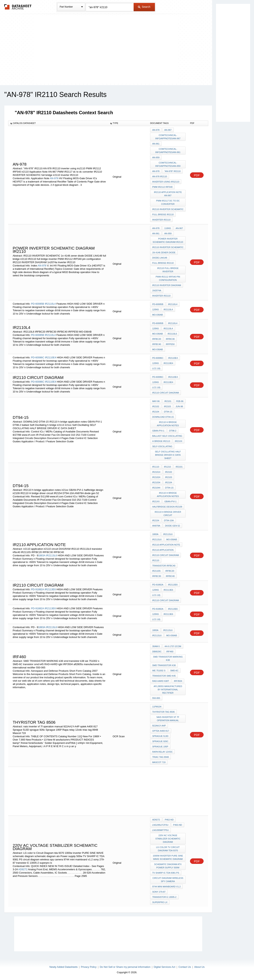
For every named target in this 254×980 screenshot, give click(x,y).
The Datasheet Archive (18, 7)
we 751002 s (159, 671)
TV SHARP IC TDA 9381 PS (166, 873)
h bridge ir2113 (161, 441)
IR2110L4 (50, 304)
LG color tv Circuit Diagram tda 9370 (168, 849)
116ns (168, 228)
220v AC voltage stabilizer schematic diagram (168, 839)
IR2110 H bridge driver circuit (168, 514)
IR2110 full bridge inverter (168, 270)
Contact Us (185, 967)
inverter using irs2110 (166, 182)
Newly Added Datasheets (64, 967)
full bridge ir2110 (163, 214)
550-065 (156, 698)
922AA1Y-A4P (159, 726)
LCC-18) (156, 368)
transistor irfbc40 (164, 566)
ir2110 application (163, 550)
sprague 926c (160, 741)
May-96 (156, 401)
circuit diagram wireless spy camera (168, 880)
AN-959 (156, 157)
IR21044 (156, 488)
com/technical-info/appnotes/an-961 (168, 151)
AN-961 (156, 144)
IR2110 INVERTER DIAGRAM (167, 285)
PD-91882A (38, 589)
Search (144, 7)
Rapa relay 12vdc (162, 752)
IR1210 (167, 467)
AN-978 (54, 178)
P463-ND (178, 825)
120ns (156, 309)
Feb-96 (180, 401)
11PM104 (157, 707)
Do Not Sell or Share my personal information (125, 967)
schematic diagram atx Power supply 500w (168, 866)
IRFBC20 (157, 339)
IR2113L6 (51, 555)
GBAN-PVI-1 (158, 431)
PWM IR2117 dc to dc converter (168, 202)
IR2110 (156, 560)
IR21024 (156, 477)
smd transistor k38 (164, 665)
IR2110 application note (166, 545)
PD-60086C (38, 357)
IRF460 (170, 652)
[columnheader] (58, 123)
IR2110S (156, 571)
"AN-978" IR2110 (172, 171)
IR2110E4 (51, 357)
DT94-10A (169, 520)
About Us (199, 967)
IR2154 (156, 520)
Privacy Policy (89, 967)
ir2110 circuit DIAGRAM (165, 393)
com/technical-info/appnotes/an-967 (168, 137)
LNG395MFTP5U (160, 830)
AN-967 (168, 130)
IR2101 (168, 401)
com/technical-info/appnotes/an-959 (168, 164)
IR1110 (156, 467)
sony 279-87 (159, 892)
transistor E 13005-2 (164, 897)
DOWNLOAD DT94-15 (163, 417)
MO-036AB (157, 315)
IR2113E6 (50, 589)
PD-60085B (38, 304)
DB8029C (157, 652)
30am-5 (156, 646)
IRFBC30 (170, 339)
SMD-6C (174, 671)
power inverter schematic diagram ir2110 (168, 240)
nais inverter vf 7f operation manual (168, 719)
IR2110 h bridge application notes (168, 424)
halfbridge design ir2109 (167, 507)
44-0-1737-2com (173, 646)
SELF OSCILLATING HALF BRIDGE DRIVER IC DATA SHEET (168, 455)
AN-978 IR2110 (160, 176)
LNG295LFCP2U (160, 825)
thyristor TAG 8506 (163, 712)
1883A (42, 555)
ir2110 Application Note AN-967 (168, 194)
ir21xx (179, 441)
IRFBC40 (157, 344)
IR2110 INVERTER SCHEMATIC (168, 209)
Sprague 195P (160, 747)
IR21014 (156, 472)
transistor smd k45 (164, 676)
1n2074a (157, 290)
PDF (197, 175)
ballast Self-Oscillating (167, 436)
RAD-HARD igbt (161, 681)
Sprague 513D (160, 736)
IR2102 (156, 406)
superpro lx (160, 902)
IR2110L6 (172, 334)
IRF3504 (178, 681)
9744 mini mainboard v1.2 (166, 887)
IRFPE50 (170, 344)
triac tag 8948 (160, 757)
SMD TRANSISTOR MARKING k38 (168, 658)
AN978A (156, 526)
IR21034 (156, 482)
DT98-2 (173, 431)
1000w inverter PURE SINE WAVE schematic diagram (168, 857)
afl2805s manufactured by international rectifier (168, 690)
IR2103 (167, 406)
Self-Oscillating (162, 446)
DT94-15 (168, 412)
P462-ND (169, 820)
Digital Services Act (165, 967)
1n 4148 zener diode (164, 252)
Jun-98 (179, 406)
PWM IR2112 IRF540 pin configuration (168, 278)
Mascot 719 (159, 762)
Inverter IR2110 (161, 220)
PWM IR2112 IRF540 (162, 187)
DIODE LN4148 (160, 258)
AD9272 (23, 869)
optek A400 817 (161, 731)
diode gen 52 (172, 526)
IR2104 (156, 412)
